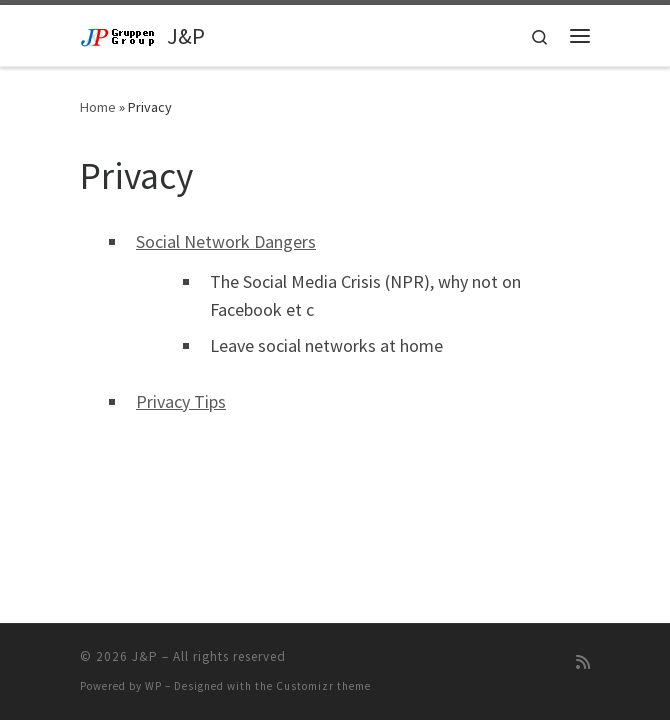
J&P (145, 656)
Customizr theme (323, 686)
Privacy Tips (181, 401)
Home (98, 107)
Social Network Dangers (226, 241)
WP (153, 686)
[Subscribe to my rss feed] (583, 662)
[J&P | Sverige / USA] (120, 35)
